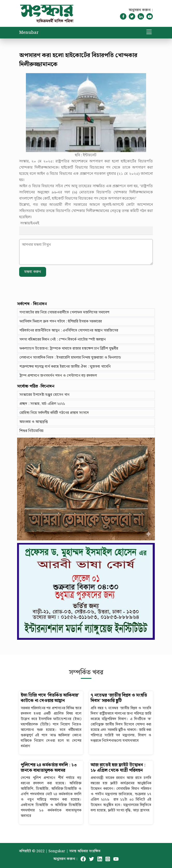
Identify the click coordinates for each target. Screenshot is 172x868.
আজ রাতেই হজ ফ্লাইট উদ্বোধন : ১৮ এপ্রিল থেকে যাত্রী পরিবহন (118, 768)
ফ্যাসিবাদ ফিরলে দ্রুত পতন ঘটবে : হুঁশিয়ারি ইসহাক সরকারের (61, 321)
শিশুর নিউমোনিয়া (31, 431)
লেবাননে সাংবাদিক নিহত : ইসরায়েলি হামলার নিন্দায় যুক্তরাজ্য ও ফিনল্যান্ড (70, 358)
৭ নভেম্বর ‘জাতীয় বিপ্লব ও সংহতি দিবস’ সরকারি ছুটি (119, 698)
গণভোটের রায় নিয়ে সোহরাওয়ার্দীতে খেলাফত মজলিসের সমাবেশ (64, 312)
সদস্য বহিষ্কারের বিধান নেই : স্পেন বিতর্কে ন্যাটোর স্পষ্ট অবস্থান (63, 340)
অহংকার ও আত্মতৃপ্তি (34, 422)
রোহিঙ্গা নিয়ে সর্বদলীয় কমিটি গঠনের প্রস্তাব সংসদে (54, 413)
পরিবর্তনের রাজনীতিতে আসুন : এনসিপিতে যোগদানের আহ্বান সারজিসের (69, 330)
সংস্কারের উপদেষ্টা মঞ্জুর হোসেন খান (44, 395)
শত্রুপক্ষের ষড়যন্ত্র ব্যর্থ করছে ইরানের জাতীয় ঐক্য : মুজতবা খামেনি (65, 367)
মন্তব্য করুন (33, 272)
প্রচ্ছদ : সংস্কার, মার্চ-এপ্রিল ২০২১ (42, 404)
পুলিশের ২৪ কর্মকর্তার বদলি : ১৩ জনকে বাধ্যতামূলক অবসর (49, 768)
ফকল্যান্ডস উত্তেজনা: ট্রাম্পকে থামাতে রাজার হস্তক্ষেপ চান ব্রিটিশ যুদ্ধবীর (69, 349)
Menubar (29, 33)
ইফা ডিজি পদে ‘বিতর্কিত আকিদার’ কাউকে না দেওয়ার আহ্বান (50, 698)
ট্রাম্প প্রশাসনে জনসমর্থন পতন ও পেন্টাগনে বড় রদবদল (58, 376)
